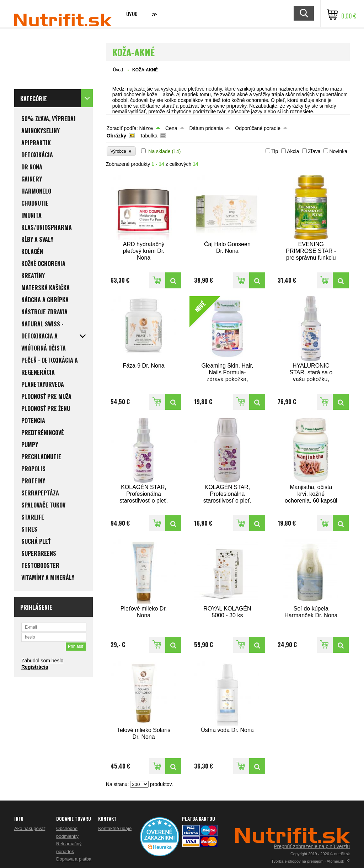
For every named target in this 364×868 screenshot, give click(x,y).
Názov (146, 128)
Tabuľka (149, 136)
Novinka (338, 151)
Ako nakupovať (30, 828)
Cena (171, 128)
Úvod (132, 13)
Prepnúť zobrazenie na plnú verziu (312, 846)
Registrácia (35, 667)
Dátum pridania (206, 128)
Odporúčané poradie (258, 128)
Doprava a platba (74, 859)
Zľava (314, 151)
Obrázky (116, 136)
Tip (275, 151)
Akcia (293, 151)
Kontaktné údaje (115, 828)
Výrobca (121, 151)
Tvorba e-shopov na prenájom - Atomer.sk (311, 861)
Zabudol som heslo (42, 661)
